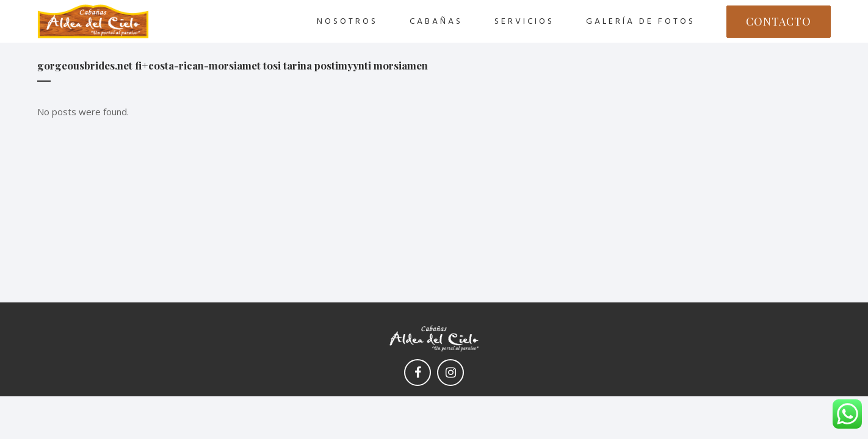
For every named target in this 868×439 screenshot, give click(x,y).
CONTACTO (779, 21)
